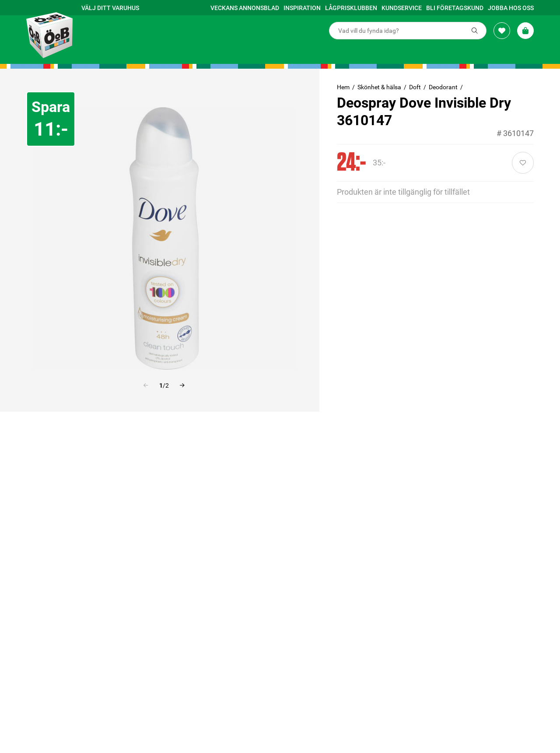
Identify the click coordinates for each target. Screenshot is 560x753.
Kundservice (402, 8)
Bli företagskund (455, 8)
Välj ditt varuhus (110, 8)
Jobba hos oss (511, 8)
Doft (415, 87)
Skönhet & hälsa (379, 87)
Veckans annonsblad (245, 8)
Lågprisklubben (351, 8)
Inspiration (302, 8)
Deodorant (443, 87)
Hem (343, 87)
